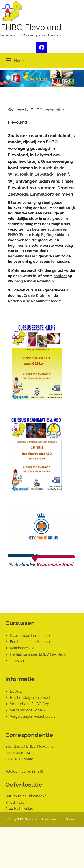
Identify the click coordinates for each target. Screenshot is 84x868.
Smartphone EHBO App (30, 704)
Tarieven (17, 661)
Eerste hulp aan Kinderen (30, 642)
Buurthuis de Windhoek (25, 796)
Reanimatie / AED (25, 648)
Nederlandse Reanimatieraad (33, 301)
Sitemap (71, 819)
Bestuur (16, 691)
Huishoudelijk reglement (30, 698)
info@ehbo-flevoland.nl (34, 281)
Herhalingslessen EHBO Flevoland (38, 654)
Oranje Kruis (34, 296)
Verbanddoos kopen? (28, 710)
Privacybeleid (50, 819)
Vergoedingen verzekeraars (33, 716)
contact (60, 276)
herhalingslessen (23, 256)
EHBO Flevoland (31, 27)
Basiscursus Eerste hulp (30, 636)
